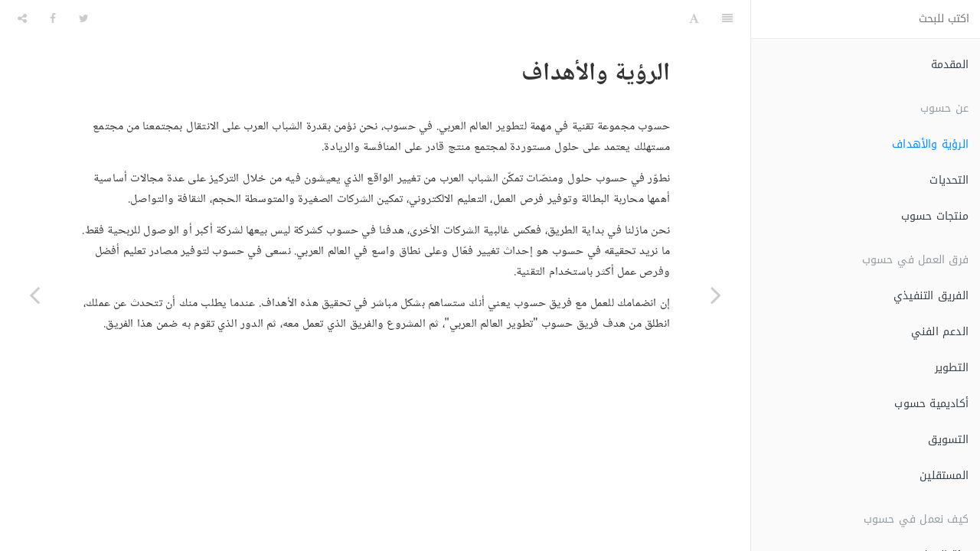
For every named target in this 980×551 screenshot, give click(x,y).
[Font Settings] (694, 19)
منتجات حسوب (935, 216)
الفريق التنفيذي (931, 296)
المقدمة (950, 65)
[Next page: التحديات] (34, 295)
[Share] (22, 19)
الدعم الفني (940, 332)
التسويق (948, 440)
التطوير (952, 368)
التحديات (949, 180)
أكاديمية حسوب (931, 404)
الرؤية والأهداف (930, 144)
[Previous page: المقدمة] (716, 295)
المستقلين (944, 476)
